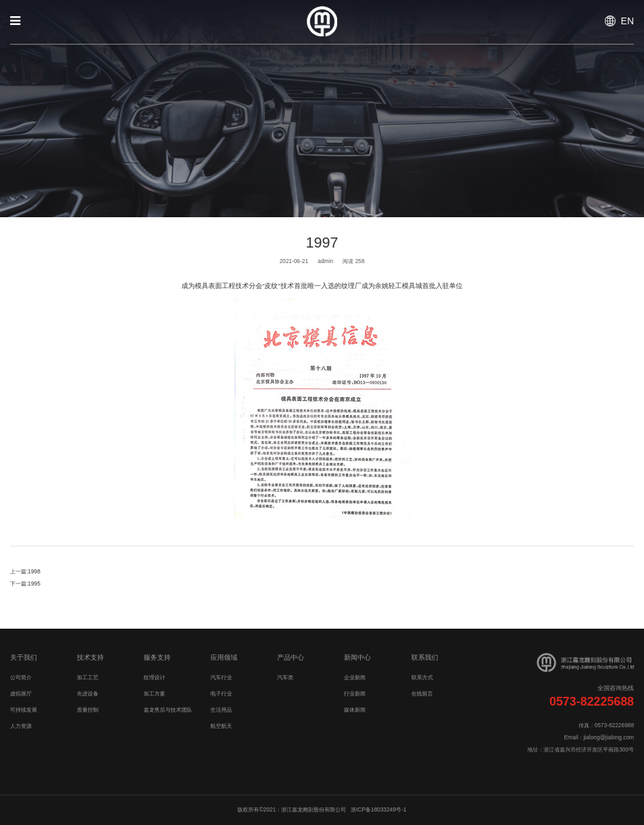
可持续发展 (24, 710)
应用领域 (224, 657)
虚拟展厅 (21, 693)
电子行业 (221, 693)
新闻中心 (357, 657)
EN (627, 21)
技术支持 (90, 657)
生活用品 (221, 710)
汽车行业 (221, 677)
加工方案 (154, 693)
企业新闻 (355, 677)
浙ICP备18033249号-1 (378, 809)
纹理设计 (154, 677)
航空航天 (221, 726)
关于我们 (24, 657)
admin (325, 261)
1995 (34, 584)
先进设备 (88, 693)
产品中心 (291, 657)
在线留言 (422, 693)
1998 (34, 571)
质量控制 (88, 710)
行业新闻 (355, 693)
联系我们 (425, 657)
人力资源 (21, 726)
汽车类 (285, 677)
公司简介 (21, 677)
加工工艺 (88, 677)
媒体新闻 (355, 710)
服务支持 (157, 657)
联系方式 (422, 677)
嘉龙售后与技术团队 (168, 710)
